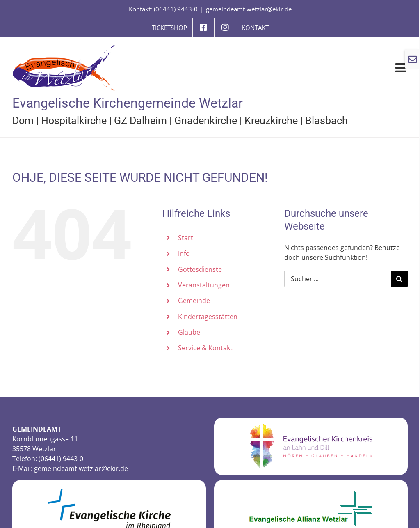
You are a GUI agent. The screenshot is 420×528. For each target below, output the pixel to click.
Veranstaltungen (204, 285)
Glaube (189, 332)
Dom (23, 121)
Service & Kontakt (205, 348)
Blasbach (326, 121)
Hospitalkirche (74, 121)
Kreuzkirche (271, 121)
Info (184, 253)
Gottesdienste (200, 269)
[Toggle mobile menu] (402, 68)
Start (186, 238)
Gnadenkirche (206, 121)
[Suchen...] (338, 279)
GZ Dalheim (140, 121)
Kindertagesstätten (208, 317)
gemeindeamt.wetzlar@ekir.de (249, 9)
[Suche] (399, 279)
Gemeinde (194, 301)
